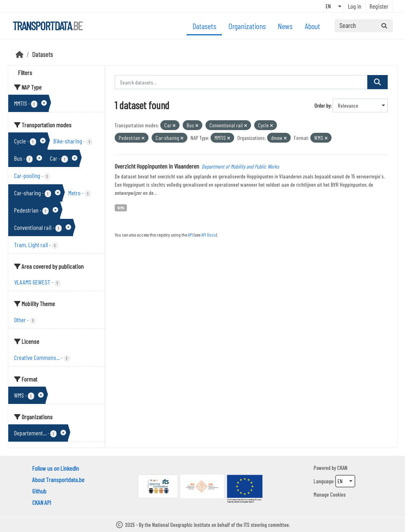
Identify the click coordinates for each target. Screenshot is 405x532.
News (285, 26)
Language (323, 481)
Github (39, 491)
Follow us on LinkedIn (56, 468)
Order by (322, 105)
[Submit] (384, 26)
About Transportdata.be (58, 480)
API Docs (208, 235)
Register (379, 6)
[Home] (20, 54)
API (190, 235)
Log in (355, 6)
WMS (121, 208)
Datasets (204, 26)
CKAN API (42, 502)
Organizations (247, 26)
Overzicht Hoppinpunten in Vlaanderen (157, 166)
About (312, 26)
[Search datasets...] (364, 26)
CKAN (342, 468)
